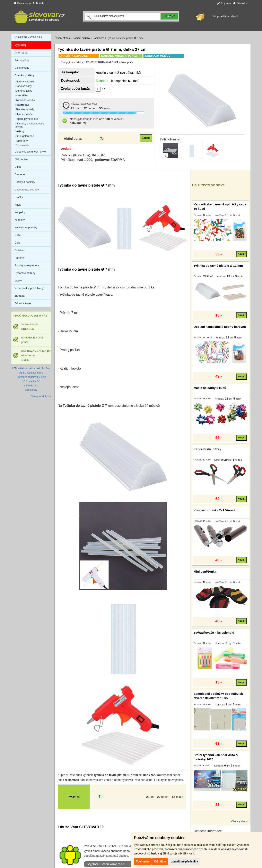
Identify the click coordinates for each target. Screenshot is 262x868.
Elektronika (21, 159)
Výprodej (20, 45)
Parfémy (19, 258)
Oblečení (20, 250)
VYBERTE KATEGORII (28, 37)
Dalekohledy (22, 68)
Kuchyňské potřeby (26, 227)
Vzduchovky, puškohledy (29, 288)
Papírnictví (99, 38)
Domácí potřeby (81, 38)
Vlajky (18, 281)
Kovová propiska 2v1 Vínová (214, 510)
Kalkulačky (31, 390)
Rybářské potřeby (25, 273)
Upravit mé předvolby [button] (184, 861)
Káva (18, 205)
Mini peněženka (205, 571)
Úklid (18, 243)
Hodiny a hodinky (25, 182)
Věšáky (20, 131)
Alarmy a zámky (25, 81)
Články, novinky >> (41, 396)
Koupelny (20, 212)
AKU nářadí (21, 53)
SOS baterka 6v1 (31, 381)
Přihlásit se (241, 3)
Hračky (19, 197)
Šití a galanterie (25, 136)
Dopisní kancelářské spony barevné (220, 327)
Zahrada (19, 296)
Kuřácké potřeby (25, 100)
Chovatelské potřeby (27, 190)
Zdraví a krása (23, 303)
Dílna (18, 167)
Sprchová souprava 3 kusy (31, 377)
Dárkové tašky (24, 91)
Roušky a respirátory (27, 265)
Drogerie (20, 174)
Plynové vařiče (24, 114)
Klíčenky (20, 220)
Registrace (224, 3)
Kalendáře (22, 95)
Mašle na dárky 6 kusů (210, 388)
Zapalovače (22, 145)
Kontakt (39, 3)
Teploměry (22, 141)
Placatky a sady (25, 109)
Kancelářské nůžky (207, 449)
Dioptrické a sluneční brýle (30, 152)
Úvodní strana (22, 3)
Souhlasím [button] (143, 861)
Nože (18, 235)
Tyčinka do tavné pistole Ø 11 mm (218, 266)
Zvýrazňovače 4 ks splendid (214, 633)
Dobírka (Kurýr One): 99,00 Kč (83, 155)
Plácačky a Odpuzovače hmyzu (30, 125)
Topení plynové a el (27, 119)
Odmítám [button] (160, 861)
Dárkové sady (24, 86)
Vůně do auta (31, 386)
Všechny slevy (239, 821)
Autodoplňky (22, 60)
